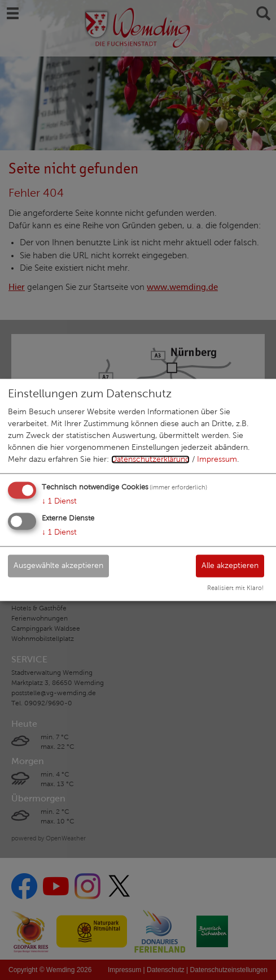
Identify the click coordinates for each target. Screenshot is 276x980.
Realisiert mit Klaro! (235, 588)
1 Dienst (59, 501)
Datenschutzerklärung (150, 459)
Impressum (217, 459)
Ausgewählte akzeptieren (58, 565)
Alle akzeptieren (230, 565)
